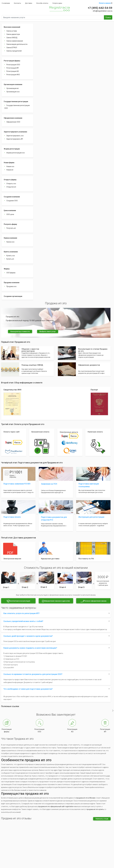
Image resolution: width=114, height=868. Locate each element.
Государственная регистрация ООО (17, 107)
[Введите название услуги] (53, 17)
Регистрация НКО (13, 75)
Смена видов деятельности (17, 44)
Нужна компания (10, 238)
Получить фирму (10, 224)
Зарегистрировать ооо (15, 136)
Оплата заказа (106, 3)
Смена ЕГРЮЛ (12, 48)
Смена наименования (15, 41)
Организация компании (13, 84)
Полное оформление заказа (93, 601)
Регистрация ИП (13, 68)
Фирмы (7, 269)
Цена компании (10, 210)
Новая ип (10, 170)
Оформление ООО (13, 122)
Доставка (29, 3)
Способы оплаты (42, 3)
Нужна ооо (10, 242)
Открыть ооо (11, 184)
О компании (6, 3)
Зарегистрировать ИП (15, 139)
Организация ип (13, 88)
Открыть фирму (10, 180)
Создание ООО (12, 201)
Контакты (17, 3)
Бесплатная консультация (18, 601)
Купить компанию (11, 252)
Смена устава (12, 31)
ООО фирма (11, 273)
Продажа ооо (11, 286)
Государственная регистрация (16, 102)
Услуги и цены (57, 3)
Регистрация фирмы (12, 61)
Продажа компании (12, 283)
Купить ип (10, 259)
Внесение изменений (12, 27)
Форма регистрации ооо (16, 153)
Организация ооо (13, 92)
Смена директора (13, 34)
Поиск (108, 17)
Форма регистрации (12, 149)
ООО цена (10, 214)
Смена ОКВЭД (12, 38)
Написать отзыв (102, 819)
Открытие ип (11, 187)
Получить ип (11, 228)
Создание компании (12, 197)
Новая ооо (10, 166)
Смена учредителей (14, 51)
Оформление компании (13, 118)
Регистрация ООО (13, 65)
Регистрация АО (13, 71)
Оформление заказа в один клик (56, 601)
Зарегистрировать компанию (15, 132)
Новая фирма (9, 163)
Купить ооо (11, 256)
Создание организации (13, 296)
